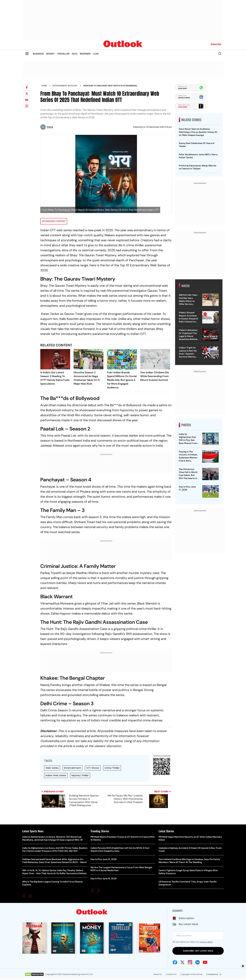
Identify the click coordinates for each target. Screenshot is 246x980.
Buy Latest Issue (188, 924)
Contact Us (171, 974)
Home (44, 86)
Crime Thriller (112, 768)
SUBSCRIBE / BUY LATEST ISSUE (198, 951)
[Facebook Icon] (175, 962)
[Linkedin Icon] (198, 962)
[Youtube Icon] (205, 962)
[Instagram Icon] (190, 962)
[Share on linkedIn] (27, 100)
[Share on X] (27, 94)
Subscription (186, 918)
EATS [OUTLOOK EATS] (75, 54)
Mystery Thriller (80, 775)
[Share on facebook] (27, 87)
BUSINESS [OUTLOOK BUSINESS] (38, 54)
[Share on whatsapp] (27, 106)
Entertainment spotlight (65, 86)
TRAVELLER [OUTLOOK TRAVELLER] (63, 54)
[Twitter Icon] (182, 962)
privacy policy (206, 942)
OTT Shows (93, 768)
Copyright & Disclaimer (191, 974)
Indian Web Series (56, 775)
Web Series (52, 768)
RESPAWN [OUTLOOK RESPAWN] (85, 54)
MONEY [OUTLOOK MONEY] (50, 54)
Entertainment (72, 768)
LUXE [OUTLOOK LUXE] (96, 54)
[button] (24, 896)
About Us (158, 974)
